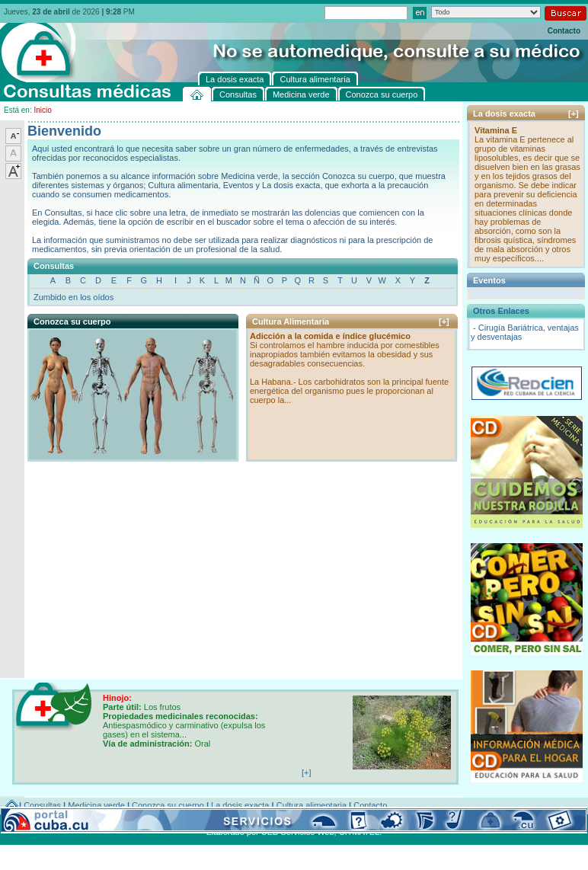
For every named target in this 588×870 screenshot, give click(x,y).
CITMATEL (360, 832)
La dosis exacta (240, 805)
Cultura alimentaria (312, 805)
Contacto (564, 31)
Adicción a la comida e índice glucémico (330, 336)
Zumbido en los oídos (73, 297)
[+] (444, 321)
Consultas (42, 805)
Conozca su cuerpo (168, 805)
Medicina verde (96, 805)
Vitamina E (496, 130)
